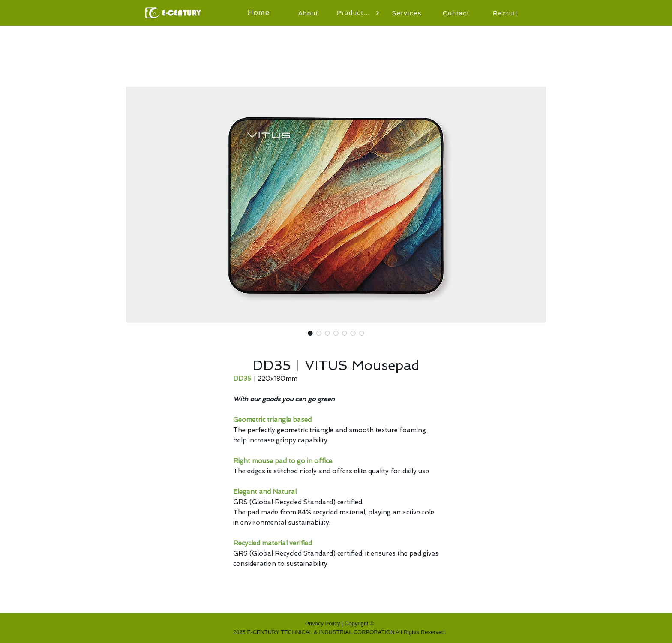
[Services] (408, 13)
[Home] (260, 13)
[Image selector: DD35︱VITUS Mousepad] (310, 333)
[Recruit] (506, 13)
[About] (309, 13)
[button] (358, 13)
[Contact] (457, 13)
